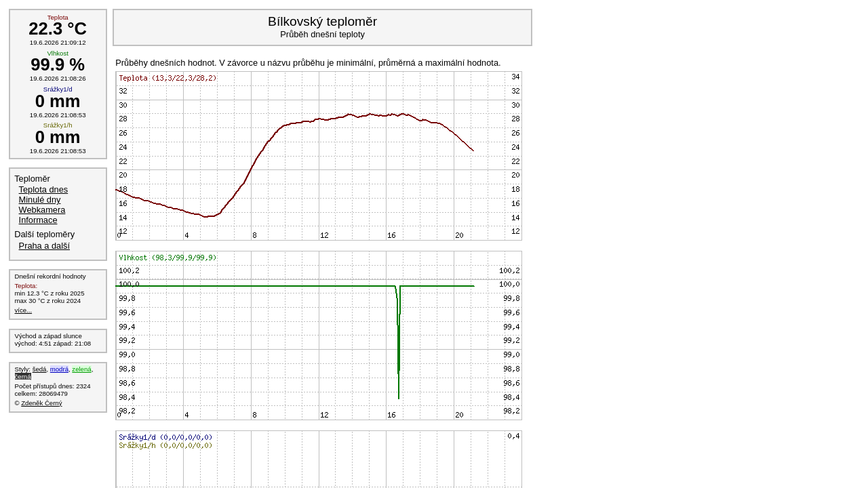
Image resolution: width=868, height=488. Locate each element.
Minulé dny (40, 200)
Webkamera (42, 210)
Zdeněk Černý (41, 403)
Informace (38, 220)
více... (24, 310)
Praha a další (44, 246)
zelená (81, 369)
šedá (40, 369)
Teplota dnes (44, 189)
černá (23, 377)
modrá (59, 369)
